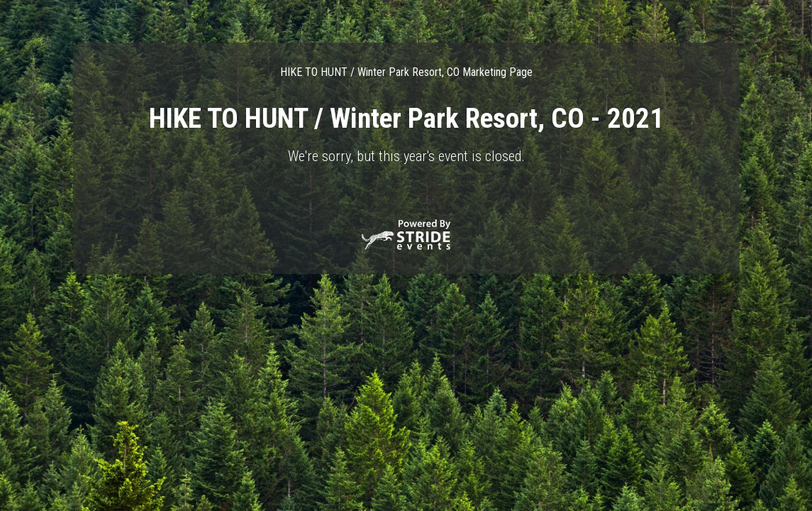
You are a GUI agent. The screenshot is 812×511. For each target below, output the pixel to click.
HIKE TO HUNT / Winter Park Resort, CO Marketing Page (406, 72)
